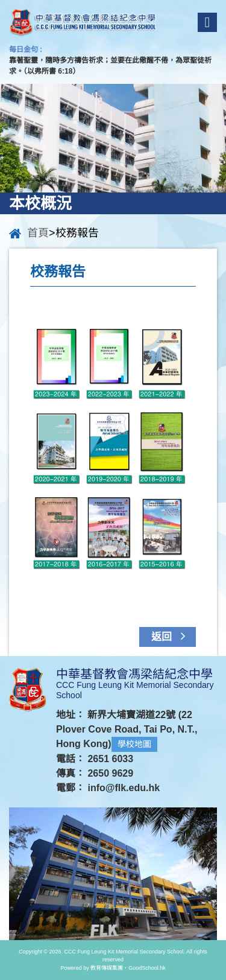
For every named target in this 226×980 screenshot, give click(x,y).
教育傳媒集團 (107, 968)
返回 (171, 636)
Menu (208, 22)
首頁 (38, 233)
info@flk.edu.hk (124, 788)
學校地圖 (134, 744)
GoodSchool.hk (147, 968)
